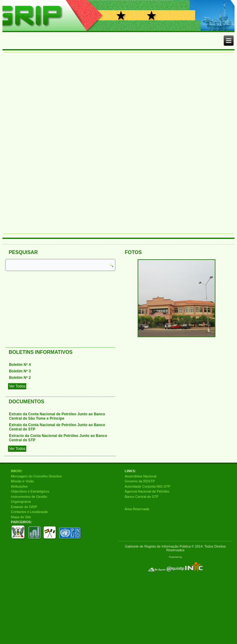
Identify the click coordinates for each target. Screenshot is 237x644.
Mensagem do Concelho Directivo (36, 476)
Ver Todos (17, 386)
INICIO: (17, 471)
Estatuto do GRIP (24, 507)
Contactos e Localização (29, 512)
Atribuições (19, 486)
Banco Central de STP (141, 497)
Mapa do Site (21, 517)
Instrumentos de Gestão (29, 497)
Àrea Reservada (137, 509)
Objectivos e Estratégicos (30, 491)
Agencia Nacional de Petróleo (147, 491)
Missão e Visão (22, 481)
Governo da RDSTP (140, 481)
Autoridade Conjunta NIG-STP (148, 486)
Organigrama (21, 502)
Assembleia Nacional (141, 476)
